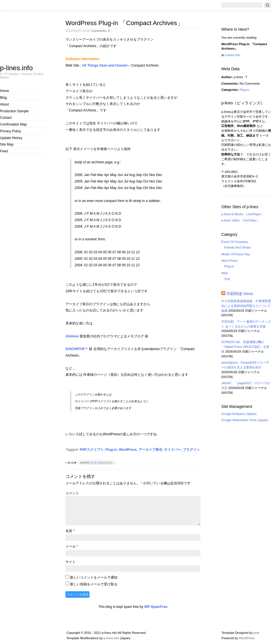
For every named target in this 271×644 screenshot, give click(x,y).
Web (225, 273)
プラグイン (191, 450)
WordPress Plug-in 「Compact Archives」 (124, 23)
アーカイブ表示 (150, 450)
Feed (4, 151)
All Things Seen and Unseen (105, 65)
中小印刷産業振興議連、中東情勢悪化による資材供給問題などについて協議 (246, 306)
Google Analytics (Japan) (239, 414)
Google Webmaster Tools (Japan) (245, 420)
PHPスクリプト (92, 450)
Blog (3, 98)
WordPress (128, 450)
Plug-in (111, 450)
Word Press (230, 261)
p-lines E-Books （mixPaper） (243, 214)
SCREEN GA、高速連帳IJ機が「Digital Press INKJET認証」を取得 (245, 347)
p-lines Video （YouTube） (240, 220)
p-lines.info (16, 68)
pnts (256, 633)
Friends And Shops (238, 247)
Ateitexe (72, 336)
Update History (11, 138)
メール (72, 546)
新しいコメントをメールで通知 (94, 577)
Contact (6, 118)
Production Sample (14, 111)
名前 (70, 531)
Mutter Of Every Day (236, 254)
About (4, 104)
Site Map (7, 144)
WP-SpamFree (156, 607)
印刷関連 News (240, 294)
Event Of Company (235, 242)
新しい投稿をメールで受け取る (94, 584)
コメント (72, 493)
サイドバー (172, 450)
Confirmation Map (13, 124)
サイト (71, 562)
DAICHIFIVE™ (77, 349)
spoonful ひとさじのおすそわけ (96, 463)
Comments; (100, 31)
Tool (227, 279)
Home (5, 91)
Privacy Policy (11, 131)
